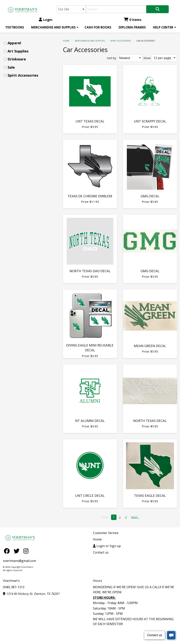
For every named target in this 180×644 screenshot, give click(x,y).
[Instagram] (26, 551)
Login (46, 20)
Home (66, 41)
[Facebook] (8, 551)
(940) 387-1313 (14, 587)
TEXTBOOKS (15, 27)
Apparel (14, 43)
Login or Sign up (107, 546)
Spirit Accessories (121, 41)
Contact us (101, 552)
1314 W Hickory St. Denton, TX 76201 (31, 594)
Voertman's (11, 581)
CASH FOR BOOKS (98, 27)
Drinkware (17, 59)
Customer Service (106, 533)
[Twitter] (18, 551)
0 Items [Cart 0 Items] (133, 20)
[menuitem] (15, 27)
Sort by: (112, 58)
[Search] (116, 9)
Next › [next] (135, 517)
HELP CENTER (163, 27)
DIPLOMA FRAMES (132, 27)
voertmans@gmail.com (19, 561)
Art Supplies (18, 51)
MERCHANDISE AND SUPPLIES (53, 27)
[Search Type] (71, 9)
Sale (11, 67)
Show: (147, 58)
